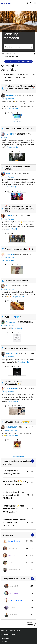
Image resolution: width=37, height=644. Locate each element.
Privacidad (5, 638)
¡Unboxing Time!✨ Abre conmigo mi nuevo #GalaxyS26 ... (14, 509)
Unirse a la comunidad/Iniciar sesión (20, 61)
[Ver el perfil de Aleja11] (11, 563)
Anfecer (9, 286)
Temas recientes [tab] (9, 75)
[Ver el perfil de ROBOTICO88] (15, 593)
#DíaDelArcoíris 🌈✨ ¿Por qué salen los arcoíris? (15, 483)
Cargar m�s (17, 457)
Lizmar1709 (10, 254)
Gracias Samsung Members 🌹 (18, 249)
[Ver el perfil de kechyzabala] (14, 615)
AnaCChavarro (11, 95)
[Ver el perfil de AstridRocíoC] (14, 608)
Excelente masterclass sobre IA (18, 129)
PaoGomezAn (10, 322)
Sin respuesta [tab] (8, 80)
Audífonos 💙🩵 (12, 317)
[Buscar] (19, 47)
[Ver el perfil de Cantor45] (12, 555)
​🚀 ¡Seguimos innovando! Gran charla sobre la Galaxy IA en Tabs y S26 (19, 209)
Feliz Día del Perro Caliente (17, 281)
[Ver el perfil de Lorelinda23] (13, 548)
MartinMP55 (10, 134)
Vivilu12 (9, 174)
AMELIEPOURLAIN (12, 427)
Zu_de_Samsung (12, 389)
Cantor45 (9, 216)
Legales (4, 642)
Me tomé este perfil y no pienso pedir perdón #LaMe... (13, 495)
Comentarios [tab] (7, 77)
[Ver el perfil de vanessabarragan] (14, 570)
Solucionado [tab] (21, 77)
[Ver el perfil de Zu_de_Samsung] (14, 541)
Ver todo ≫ (19, 461)
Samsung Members (7, 99)
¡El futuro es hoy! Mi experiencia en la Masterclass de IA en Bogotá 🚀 (20, 87)
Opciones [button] (31, 54)
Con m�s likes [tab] (23, 75)
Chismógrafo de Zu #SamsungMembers (12, 472)
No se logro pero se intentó (16, 348)
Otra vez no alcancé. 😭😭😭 (17, 422)
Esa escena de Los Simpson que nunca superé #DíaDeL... (14, 523)
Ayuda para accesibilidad (11, 631)
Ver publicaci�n (13, 109)
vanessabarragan (12, 354)
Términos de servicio (9, 635)
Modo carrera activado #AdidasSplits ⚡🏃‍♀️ (14, 383)
